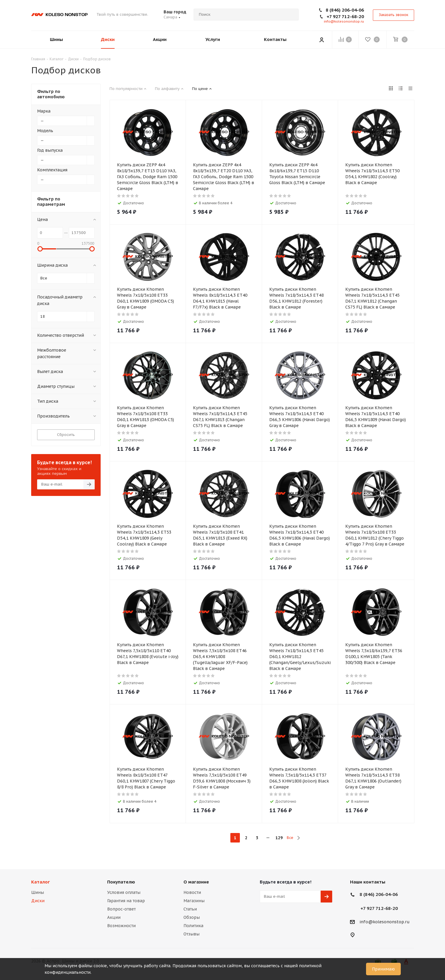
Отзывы (191, 934)
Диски (38, 901)
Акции (114, 917)
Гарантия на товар (126, 901)
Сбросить (66, 435)
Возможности (121, 926)
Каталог (41, 882)
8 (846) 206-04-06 (345, 10)
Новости (192, 892)
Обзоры (192, 917)
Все (290, 838)
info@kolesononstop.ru (344, 21)
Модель (45, 131)
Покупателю (121, 882)
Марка (44, 111)
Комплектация (52, 170)
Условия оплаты (124, 892)
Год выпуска (50, 150)
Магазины (194, 901)
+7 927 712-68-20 (345, 16)
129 (279, 838)
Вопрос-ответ (121, 909)
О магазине (196, 882)
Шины (38, 892)
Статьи (190, 909)
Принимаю (383, 969)
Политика (193, 926)
